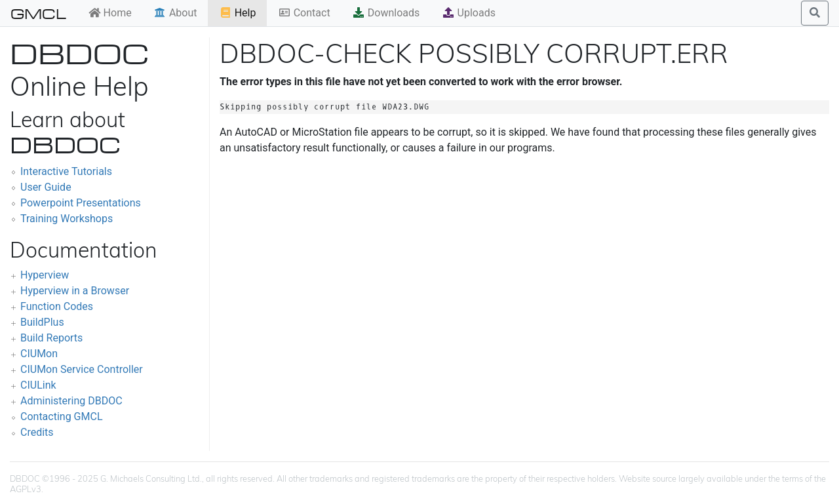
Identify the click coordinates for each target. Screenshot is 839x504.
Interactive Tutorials (66, 171)
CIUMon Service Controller (82, 369)
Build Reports (51, 338)
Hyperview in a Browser (75, 291)
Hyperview (45, 275)
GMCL (38, 13)
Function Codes (57, 306)
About (175, 13)
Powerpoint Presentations (81, 203)
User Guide (46, 187)
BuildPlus (42, 322)
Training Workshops (67, 219)
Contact (304, 13)
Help (238, 13)
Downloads (386, 13)
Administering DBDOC (71, 401)
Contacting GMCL (62, 417)
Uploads (469, 13)
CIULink (38, 385)
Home (110, 13)
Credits (37, 432)
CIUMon (39, 354)
